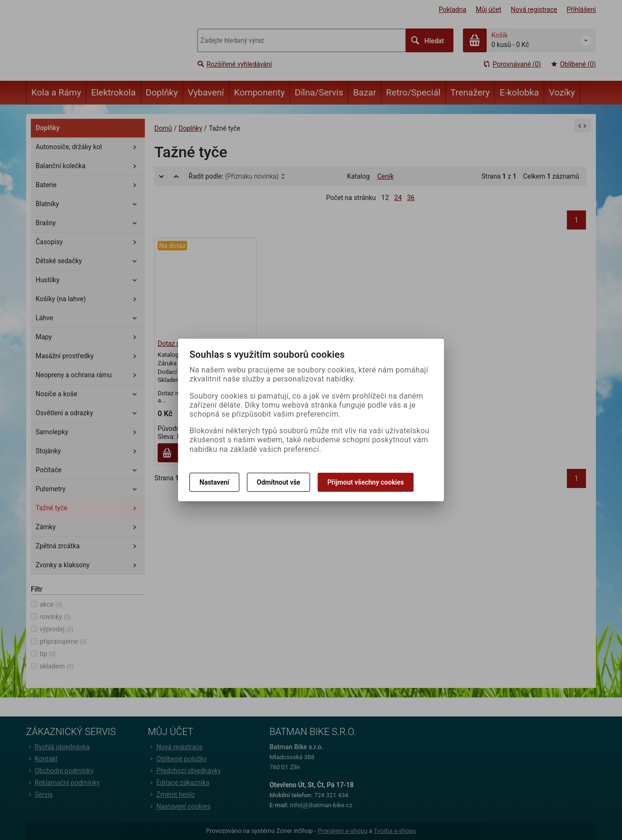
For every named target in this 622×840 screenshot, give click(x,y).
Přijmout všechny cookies (365, 482)
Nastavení (214, 482)
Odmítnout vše (279, 482)
